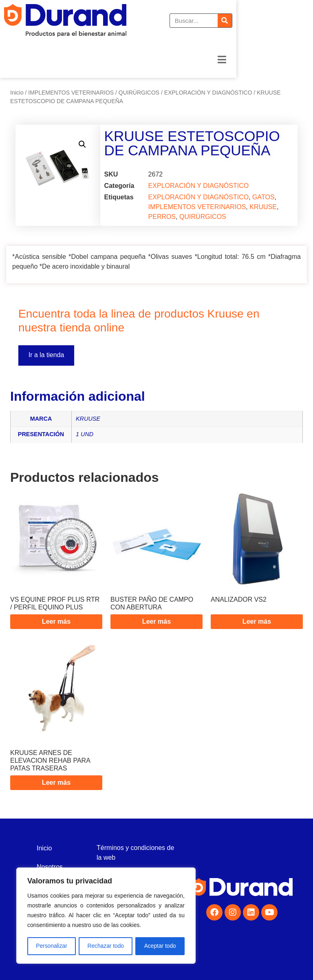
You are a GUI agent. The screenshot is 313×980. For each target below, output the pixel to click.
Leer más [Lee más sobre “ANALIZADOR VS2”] (257, 621)
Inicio (17, 93)
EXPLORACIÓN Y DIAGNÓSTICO (208, 93)
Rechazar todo (106, 946)
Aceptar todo (160, 946)
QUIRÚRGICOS (139, 93)
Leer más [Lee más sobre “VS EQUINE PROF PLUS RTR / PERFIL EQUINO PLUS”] (56, 621)
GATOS (263, 197)
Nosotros (50, 867)
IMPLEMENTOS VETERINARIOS (71, 93)
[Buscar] (301, 21)
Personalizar (51, 946)
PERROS (162, 217)
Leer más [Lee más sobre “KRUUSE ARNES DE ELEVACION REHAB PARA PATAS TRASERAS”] (56, 783)
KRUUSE (263, 207)
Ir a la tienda (46, 356)
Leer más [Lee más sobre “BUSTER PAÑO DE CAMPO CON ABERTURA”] (156, 621)
